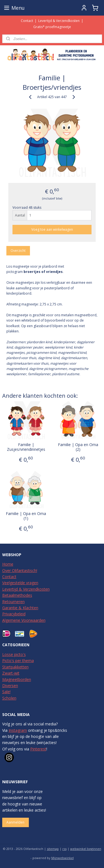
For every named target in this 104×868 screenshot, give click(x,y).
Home (8, 564)
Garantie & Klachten (20, 608)
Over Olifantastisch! (20, 570)
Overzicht (18, 251)
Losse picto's (14, 654)
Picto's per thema (18, 661)
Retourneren (13, 602)
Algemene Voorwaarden (24, 620)
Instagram (18, 730)
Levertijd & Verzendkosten (59, 21)
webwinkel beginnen (86, 849)
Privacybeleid (14, 614)
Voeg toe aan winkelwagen (52, 229)
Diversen (10, 686)
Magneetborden (17, 679)
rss (64, 849)
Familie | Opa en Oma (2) (78, 447)
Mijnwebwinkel (63, 858)
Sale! (6, 692)
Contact (27, 21)
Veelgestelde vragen (20, 583)
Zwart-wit (11, 673)
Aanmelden (15, 822)
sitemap (53, 849)
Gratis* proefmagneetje (52, 27)
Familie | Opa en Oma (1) (26, 516)
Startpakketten (15, 667)
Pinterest (38, 749)
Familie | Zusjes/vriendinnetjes (26, 447)
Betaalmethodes (17, 595)
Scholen (9, 698)
